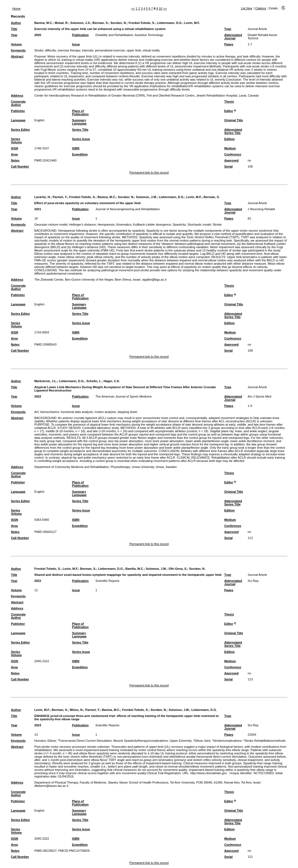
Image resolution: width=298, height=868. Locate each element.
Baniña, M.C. (135, 569)
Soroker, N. (118, 23)
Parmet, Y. (60, 197)
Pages (229, 44)
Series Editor (20, 130)
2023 (38, 725)
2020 (38, 35)
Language (18, 120)
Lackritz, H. (43, 197)
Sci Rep (253, 581)
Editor (229, 111)
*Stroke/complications (227, 741)
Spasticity (179, 224)
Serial (228, 166)
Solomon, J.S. (80, 23)
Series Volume (17, 141)
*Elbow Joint (202, 741)
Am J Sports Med (259, 396)
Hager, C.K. (112, 381)
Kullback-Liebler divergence (152, 224)
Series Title (80, 130)
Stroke (39, 50)
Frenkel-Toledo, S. (142, 23)
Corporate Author (18, 103)
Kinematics (124, 224)
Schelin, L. (94, 381)
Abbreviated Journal (233, 37)
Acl (37, 412)
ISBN (76, 148)
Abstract (17, 56)
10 (160, 9)
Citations (261, 8)
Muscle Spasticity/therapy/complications (141, 741)
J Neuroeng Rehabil (261, 209)
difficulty (50, 50)
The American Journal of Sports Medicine (124, 396)
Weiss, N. (76, 710)
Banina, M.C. (44, 23)
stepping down (127, 412)
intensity (88, 50)
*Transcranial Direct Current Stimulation (85, 741)
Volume (17, 44)
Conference (233, 154)
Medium (230, 148)
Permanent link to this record (149, 172)
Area (14, 154)
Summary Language (79, 122)
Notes (15, 160)
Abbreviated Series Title (233, 131)
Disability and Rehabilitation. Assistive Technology (129, 35)
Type (228, 29)
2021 (38, 209)
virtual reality (151, 50)
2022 (38, 396)
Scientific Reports (107, 581)
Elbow (52, 741)
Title (14, 29)
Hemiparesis (106, 224)
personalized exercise (110, 50)
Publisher (18, 111)
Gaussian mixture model (51, 224)
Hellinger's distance (83, 224)
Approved (231, 160)
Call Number (20, 166)
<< (133, 9)
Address (17, 95)
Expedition (80, 154)
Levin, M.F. (192, 23)
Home (17, 9)
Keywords (18, 50)
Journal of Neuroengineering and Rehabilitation (128, 209)
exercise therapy (69, 50)
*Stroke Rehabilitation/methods (264, 741)
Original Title (234, 120)
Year (14, 35)
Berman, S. (100, 23)
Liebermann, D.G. (170, 23)
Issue (76, 44)
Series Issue (81, 139)
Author (16, 23)
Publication (80, 35)
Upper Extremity (181, 741)
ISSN (15, 148)
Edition (229, 139)
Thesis (229, 102)
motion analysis (105, 412)
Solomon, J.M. (146, 197)
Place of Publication (80, 113)
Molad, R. (62, 23)
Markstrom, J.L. (46, 381)
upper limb (134, 50)
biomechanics (50, 412)
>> (165, 9)
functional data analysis (77, 412)
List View (247, 8)
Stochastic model (199, 224)
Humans (40, 741)
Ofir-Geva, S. (178, 569)
